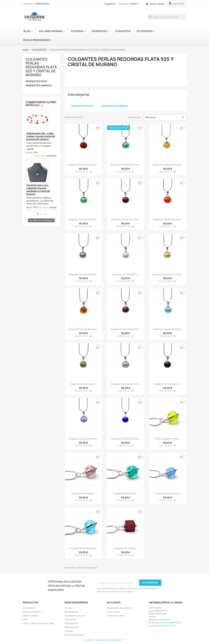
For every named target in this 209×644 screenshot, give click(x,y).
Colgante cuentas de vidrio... (83, 165)
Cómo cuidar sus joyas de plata (38, 623)
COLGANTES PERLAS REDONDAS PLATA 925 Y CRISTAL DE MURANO (41, 67)
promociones (29, 608)
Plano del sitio (72, 627)
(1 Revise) (53, 208)
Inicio (25, 619)
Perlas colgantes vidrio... (168, 439)
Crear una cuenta (116, 616)
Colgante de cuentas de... (125, 274)
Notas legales (72, 612)
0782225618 (42, 4)
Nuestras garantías (74, 635)
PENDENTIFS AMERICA (39, 86)
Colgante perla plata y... (126, 493)
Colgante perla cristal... (126, 548)
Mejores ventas (31, 616)
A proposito (71, 619)
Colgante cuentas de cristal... (125, 165)
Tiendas (69, 631)
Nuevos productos (32, 612)
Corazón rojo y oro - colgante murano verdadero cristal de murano (38, 190)
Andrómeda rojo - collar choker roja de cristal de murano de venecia (40, 136)
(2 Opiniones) (51, 156)
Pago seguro (71, 623)
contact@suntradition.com (163, 625)
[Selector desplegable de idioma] (111, 4)
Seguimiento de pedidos (119, 608)
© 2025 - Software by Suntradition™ (105, 640)
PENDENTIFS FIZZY (36, 81)
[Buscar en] (167, 17)
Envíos (68, 608)
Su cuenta (114, 603)
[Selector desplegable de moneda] (134, 4)
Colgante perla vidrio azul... (83, 548)
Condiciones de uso (75, 616)
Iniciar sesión (113, 612)
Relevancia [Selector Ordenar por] (165, 117)
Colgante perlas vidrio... (83, 493)
